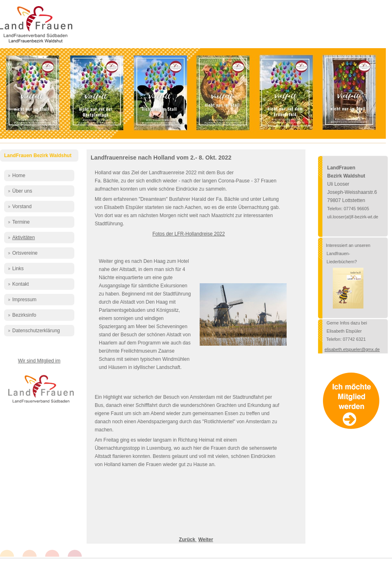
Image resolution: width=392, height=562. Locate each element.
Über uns (22, 191)
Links (18, 269)
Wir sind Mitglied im (39, 361)
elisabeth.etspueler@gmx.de (352, 349)
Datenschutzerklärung (36, 331)
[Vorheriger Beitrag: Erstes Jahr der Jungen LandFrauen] (188, 540)
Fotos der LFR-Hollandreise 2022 (188, 234)
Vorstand (22, 207)
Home (19, 175)
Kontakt (21, 284)
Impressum (24, 300)
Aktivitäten (23, 238)
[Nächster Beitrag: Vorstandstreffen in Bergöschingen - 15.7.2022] (205, 540)
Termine (21, 222)
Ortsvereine (25, 253)
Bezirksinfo (24, 315)
